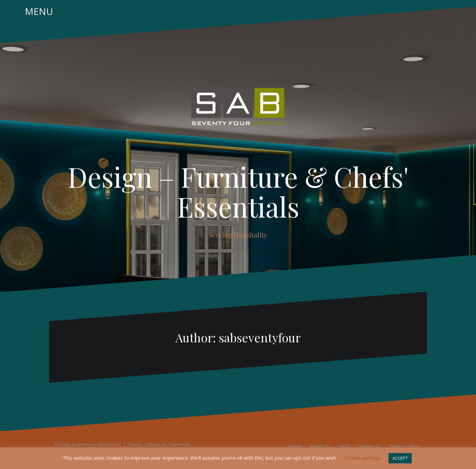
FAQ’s (344, 446)
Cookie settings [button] (362, 458)
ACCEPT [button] (400, 458)
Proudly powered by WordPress (88, 444)
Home (295, 446)
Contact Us (370, 446)
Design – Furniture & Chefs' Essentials (238, 191)
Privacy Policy (404, 446)
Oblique (153, 444)
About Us (320, 446)
